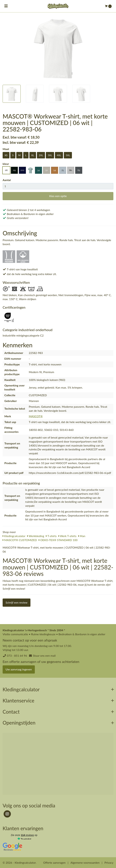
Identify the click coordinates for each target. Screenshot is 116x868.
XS (6, 155)
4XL (59, 155)
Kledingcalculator (14, 536)
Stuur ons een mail (44, 656)
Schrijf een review (17, 602)
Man (82, 536)
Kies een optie (58, 196)
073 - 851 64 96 (17, 656)
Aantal (7, 180)
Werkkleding (36, 536)
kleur (6, 164)
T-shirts (51, 536)
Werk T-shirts (67, 536)
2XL (41, 155)
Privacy (109, 863)
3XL (50, 155)
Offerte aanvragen (54, 863)
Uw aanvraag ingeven (19, 669)
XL (33, 155)
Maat (6, 149)
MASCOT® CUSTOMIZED (20, 540)
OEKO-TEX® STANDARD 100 (58, 540)
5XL (68, 155)
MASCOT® (36, 416)
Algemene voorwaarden (85, 863)
